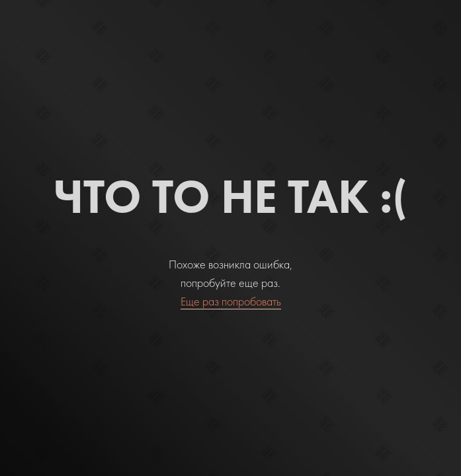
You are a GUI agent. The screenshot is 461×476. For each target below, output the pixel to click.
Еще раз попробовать (231, 301)
